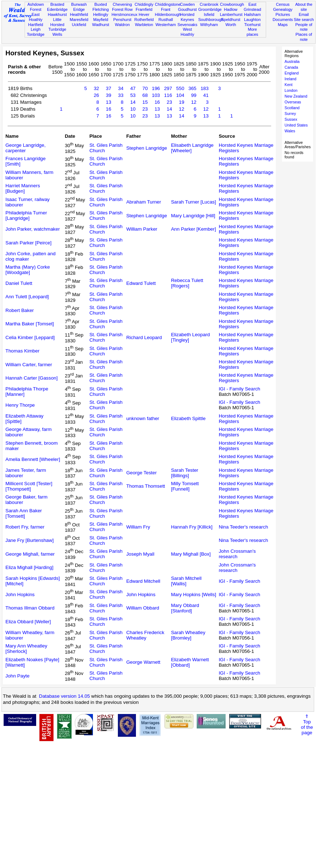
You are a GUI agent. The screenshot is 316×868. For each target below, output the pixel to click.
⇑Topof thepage (307, 724)
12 (194, 102)
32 (96, 88)
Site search (304, 20)
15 (145, 102)
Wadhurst (101, 25)
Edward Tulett (141, 283)
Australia (292, 61)
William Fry (138, 527)
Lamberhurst (231, 14)
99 (194, 95)
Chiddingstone (168, 4)
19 (182, 102)
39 (109, 95)
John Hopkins (20, 595)
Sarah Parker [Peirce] (28, 243)
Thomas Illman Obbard (30, 608)
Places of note (304, 37)
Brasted (57, 4)
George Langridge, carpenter (25, 148)
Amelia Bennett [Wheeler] (33, 459)
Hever (144, 14)
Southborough (211, 20)
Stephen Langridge (147, 148)
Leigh (36, 29)
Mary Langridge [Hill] (193, 216)
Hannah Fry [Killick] (192, 527)
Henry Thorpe (20, 405)
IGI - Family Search (240, 389)
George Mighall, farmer (30, 554)
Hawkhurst (57, 14)
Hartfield (36, 25)
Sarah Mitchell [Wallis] (186, 581)
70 (145, 88)
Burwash (79, 4)
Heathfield (79, 14)
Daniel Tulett (19, 283)
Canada (291, 67)
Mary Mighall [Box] (191, 554)
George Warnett (143, 662)
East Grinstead (252, 7)
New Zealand (296, 96)
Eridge (79, 9)
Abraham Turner (144, 202)
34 (121, 88)
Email (304, 14)
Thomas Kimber (22, 351)
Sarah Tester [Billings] (185, 473)
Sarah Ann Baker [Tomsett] (24, 513)
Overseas (293, 102)
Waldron (122, 25)
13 (109, 102)
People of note (304, 27)
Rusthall (166, 20)
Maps (283, 25)
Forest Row (122, 9)
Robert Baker (20, 310)
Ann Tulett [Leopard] (27, 297)
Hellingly (101, 14)
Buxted (101, 4)
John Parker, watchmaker (33, 229)
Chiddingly (144, 4)
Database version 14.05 (65, 696)
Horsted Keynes (187, 17)
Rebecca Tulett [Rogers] (187, 283)
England (292, 73)
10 (133, 109)
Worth (230, 25)
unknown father (143, 418)
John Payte (18, 676)
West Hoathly (187, 32)
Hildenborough (168, 14)
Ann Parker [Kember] (193, 229)
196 (156, 88)
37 (109, 88)
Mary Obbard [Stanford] (185, 608)
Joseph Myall (140, 554)
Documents (283, 20)
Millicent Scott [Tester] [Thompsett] (29, 486)
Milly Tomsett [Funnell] (185, 486)
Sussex (291, 119)
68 (145, 95)
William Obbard (143, 608)
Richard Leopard (144, 337)
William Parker (142, 229)
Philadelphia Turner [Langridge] (26, 215)
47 (133, 88)
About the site (304, 7)
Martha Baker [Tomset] (30, 324)
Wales (290, 131)
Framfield (144, 9)
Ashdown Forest (36, 7)
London (291, 90)
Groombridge (210, 9)
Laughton (252, 20)
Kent (289, 85)
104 (180, 95)
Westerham (166, 25)
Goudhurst (187, 9)
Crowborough (232, 4)
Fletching (101, 9)
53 (133, 95)
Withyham (209, 25)
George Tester (141, 473)
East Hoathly (36, 17)
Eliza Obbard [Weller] (28, 622)
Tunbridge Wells (57, 32)
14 (133, 102)
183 (205, 88)
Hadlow (231, 9)
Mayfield (101, 20)
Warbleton (144, 25)
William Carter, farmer (29, 365)
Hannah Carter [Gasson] (31, 378)
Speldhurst (231, 20)
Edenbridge (57, 9)
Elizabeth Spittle (188, 418)
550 (180, 88)
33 (121, 95)
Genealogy (283, 9)
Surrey (290, 114)
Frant (166, 9)
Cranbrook (209, 4)
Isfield (209, 14)
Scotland (292, 108)
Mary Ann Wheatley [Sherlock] (26, 649)
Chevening (122, 4)
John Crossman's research (237, 554)
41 (206, 95)
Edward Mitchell (143, 581)
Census (283, 4)
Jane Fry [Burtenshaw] (29, 540)
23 (169, 102)
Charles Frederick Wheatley (145, 635)
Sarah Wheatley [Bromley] (188, 635)
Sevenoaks (187, 25)
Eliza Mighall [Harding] (29, 567)
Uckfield (79, 25)
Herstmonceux (124, 14)
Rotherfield (144, 20)
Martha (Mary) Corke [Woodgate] (28, 270)
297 (168, 88)
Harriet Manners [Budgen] (23, 188)
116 (168, 95)
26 (96, 95)
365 (192, 88)
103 (156, 95)
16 (157, 102)
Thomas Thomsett (146, 486)
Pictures (283, 14)
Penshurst (122, 20)
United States (296, 125)
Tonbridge (36, 34)
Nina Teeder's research (243, 527)
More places (252, 32)
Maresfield (79, 20)
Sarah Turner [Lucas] (193, 202)
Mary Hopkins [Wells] (194, 595)
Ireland (291, 79)
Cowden (187, 4)
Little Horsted (57, 22)
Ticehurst (252, 25)
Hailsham (252, 14)
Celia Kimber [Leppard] (30, 337)
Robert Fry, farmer (25, 527)
